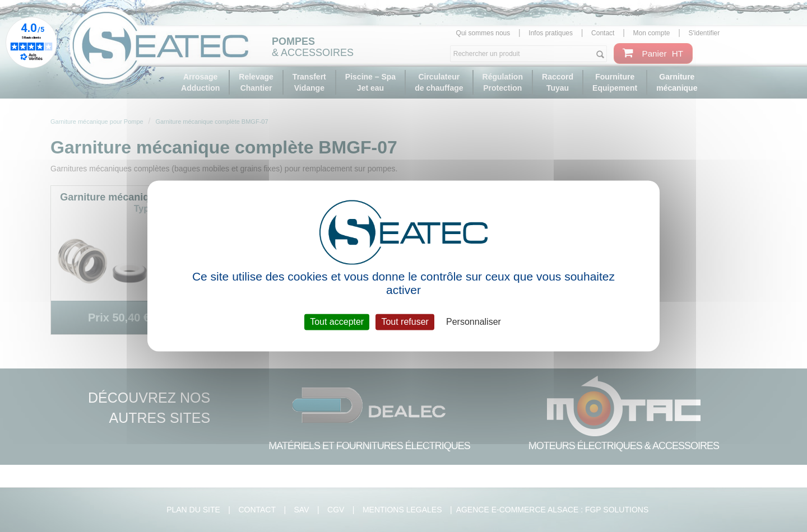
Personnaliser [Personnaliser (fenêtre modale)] (474, 322)
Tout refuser (405, 322)
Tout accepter (337, 322)
